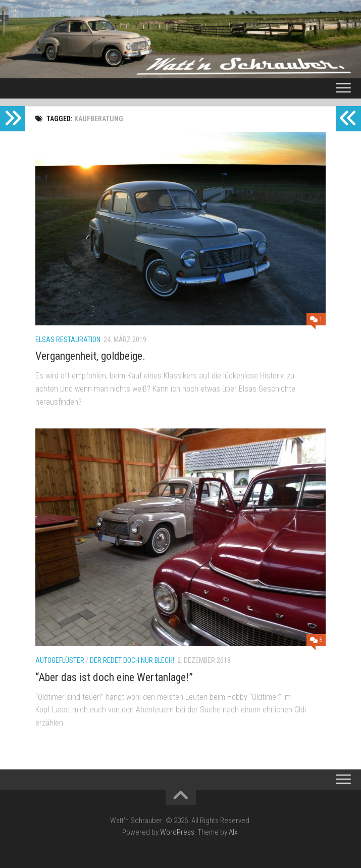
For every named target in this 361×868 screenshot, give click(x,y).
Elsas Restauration (68, 340)
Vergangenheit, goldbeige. (90, 356)
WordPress (177, 832)
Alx (233, 832)
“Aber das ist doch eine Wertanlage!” (114, 677)
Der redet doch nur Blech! (132, 660)
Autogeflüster (60, 660)
